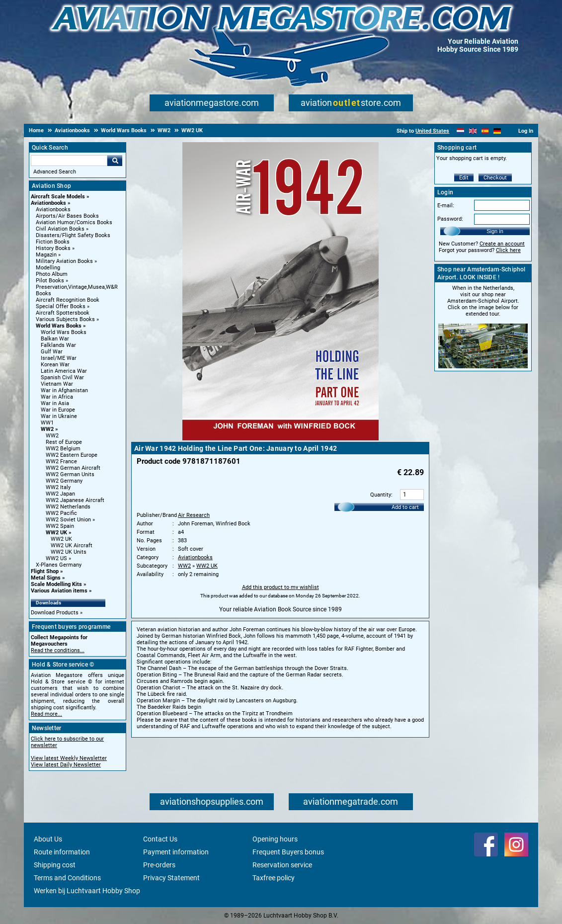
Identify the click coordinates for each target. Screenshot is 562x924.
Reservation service (282, 865)
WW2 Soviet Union (68, 520)
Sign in (495, 231)
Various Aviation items (59, 591)
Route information (62, 852)
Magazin (46, 255)
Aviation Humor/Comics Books (74, 222)
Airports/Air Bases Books (67, 216)
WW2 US (56, 558)
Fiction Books (53, 242)
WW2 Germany (64, 481)
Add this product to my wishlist (281, 587)
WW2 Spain (60, 526)
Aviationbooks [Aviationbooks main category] (53, 210)
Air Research (194, 515)
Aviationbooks (48, 203)
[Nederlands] (460, 131)
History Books (53, 248)
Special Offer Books (61, 306)
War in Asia (55, 403)
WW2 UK (56, 533)
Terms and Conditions (67, 878)
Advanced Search (55, 172)
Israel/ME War (59, 358)
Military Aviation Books (64, 261)
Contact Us (160, 839)
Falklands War (58, 345)
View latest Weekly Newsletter (69, 758)
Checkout (495, 178)
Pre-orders (159, 865)
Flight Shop (45, 571)
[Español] (485, 131)
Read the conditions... (58, 650)
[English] (473, 131)
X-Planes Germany (59, 565)
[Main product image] (281, 438)
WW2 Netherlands (68, 507)
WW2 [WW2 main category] (52, 436)
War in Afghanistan (64, 390)
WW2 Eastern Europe (72, 455)
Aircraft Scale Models (58, 197)
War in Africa (57, 397)
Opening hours (275, 839)
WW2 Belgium (63, 449)
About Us (48, 839)
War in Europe (58, 410)
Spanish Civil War (62, 378)
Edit (464, 178)
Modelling (48, 268)
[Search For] (69, 161)
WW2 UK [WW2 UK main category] (61, 539)
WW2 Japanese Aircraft (75, 500)
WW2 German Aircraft (73, 468)
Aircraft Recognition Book (68, 300)
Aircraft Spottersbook (63, 313)
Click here (508, 250)
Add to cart (405, 507)
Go (115, 161)
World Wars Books (59, 326)
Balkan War (55, 339)
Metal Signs (46, 578)
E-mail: (446, 206)
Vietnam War (57, 384)
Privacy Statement (171, 878)
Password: (450, 219)
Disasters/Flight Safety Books (73, 235)
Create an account (502, 244)
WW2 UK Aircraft (72, 546)
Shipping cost (55, 865)
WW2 (47, 429)
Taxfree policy (274, 878)
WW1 (47, 423)
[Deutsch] (497, 131)
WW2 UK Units (69, 552)
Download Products (55, 613)
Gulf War (52, 352)
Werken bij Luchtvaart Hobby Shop (87, 891)
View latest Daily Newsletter (66, 765)
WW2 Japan (60, 494)
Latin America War (64, 371)
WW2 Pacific (61, 513)
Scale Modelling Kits (56, 584)
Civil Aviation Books (60, 229)
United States (432, 131)
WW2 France (61, 462)
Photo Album (52, 274)
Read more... (46, 714)
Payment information (176, 852)
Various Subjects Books (65, 319)
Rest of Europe (64, 442)
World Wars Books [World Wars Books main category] (64, 332)
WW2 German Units (70, 474)
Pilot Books (50, 281)
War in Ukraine (59, 416)
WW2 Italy (58, 487)
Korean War (55, 365)
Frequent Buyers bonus (288, 852)
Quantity (381, 495)
